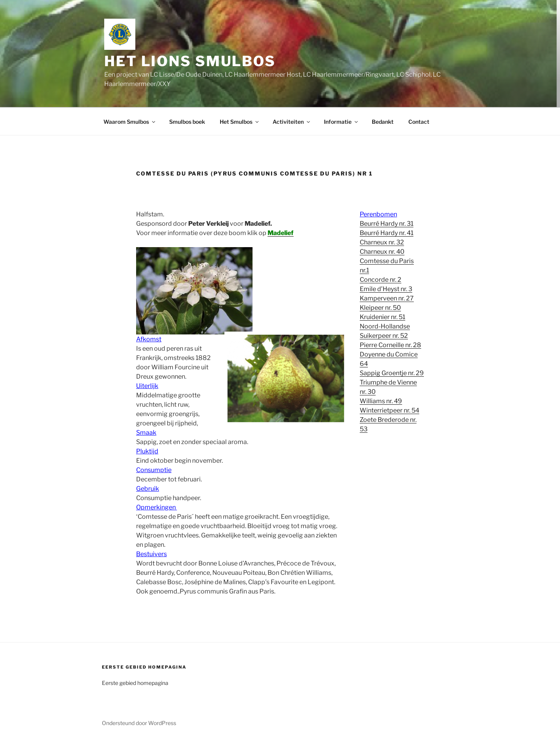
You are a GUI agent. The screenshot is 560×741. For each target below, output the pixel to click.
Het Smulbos (240, 122)
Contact (419, 122)
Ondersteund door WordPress (139, 723)
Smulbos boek (187, 122)
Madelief (281, 233)
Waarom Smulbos (130, 122)
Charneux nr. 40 (382, 252)
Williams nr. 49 (381, 401)
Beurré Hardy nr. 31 (387, 224)
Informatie (341, 122)
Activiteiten (292, 122)
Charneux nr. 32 (382, 242)
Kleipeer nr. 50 (380, 308)
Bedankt (383, 122)
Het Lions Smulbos (190, 61)
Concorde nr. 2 (381, 280)
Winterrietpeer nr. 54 (389, 410)
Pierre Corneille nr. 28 (390, 345)
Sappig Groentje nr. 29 (392, 373)
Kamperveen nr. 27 (387, 298)
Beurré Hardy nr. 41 (387, 233)
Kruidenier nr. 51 (382, 317)
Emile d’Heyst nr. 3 (386, 289)
